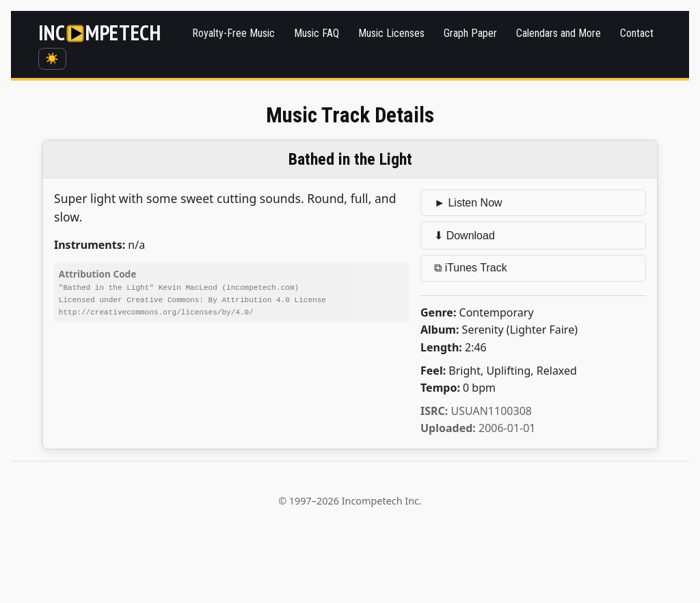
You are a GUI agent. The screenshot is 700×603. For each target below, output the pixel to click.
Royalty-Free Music (233, 33)
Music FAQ (317, 33)
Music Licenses (391, 33)
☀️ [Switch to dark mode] (52, 58)
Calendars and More (558, 33)
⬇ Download (465, 236)
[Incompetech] (100, 33)
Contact (637, 33)
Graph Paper (470, 33)
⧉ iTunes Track (470, 268)
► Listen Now (468, 203)
